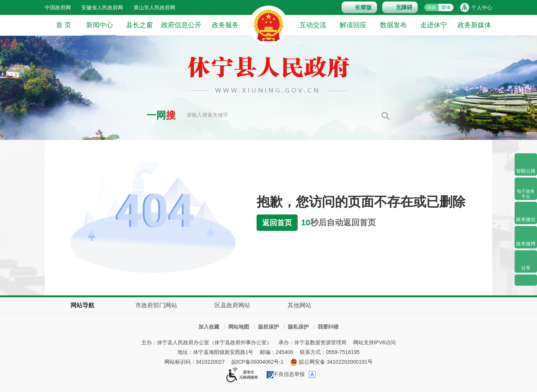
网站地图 (239, 327)
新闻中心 (100, 28)
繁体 (446, 7)
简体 (431, 7)
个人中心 (482, 7)
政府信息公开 (181, 25)
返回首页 (277, 223)
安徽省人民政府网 (102, 7)
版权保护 (268, 327)
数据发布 (393, 25)
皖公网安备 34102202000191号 (331, 362)
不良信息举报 (286, 374)
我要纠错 (328, 327)
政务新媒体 (474, 25)
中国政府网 (58, 7)
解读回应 (353, 25)
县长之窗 (139, 25)
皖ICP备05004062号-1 (258, 362)
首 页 (64, 25)
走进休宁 (434, 25)
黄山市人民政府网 (154, 7)
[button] (359, 7)
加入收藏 (209, 327)
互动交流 (313, 25)
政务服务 (225, 25)
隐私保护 (298, 327)
